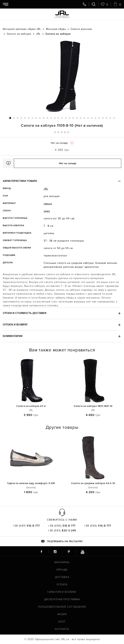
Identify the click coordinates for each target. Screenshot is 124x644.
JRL (46, 189)
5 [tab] (25, 118)
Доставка (62, 577)
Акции (62, 614)
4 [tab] (21, 118)
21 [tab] (84, 118)
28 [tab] (110, 118)
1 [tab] (10, 118)
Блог (62, 622)
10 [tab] (44, 118)
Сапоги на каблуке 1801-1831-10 (93, 406)
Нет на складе (68, 163)
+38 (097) (26, 526)
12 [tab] (51, 118)
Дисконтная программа (62, 599)
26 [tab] (103, 118)
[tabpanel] (62, 76)
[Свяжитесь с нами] (85, 4)
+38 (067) (62, 531)
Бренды (62, 570)
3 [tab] (18, 118)
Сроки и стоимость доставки (25, 313)
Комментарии (13, 336)
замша (48, 204)
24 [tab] (95, 118)
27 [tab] (107, 118)
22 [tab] (88, 118)
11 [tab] (47, 118)
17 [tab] (70, 118)
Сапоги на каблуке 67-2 (31, 406)
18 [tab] (73, 118)
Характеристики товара (20, 181)
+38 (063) (98, 526)
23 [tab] (92, 118)
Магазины (62, 562)
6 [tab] (29, 118)
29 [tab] (114, 118)
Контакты (62, 629)
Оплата (62, 585)
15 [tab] (62, 118)
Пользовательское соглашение (62, 607)
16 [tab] (66, 118)
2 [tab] (14, 118)
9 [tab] (40, 118)
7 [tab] (32, 118)
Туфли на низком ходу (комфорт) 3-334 (31, 483)
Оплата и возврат (15, 325)
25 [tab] (99, 118)
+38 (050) (62, 526)
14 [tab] (58, 118)
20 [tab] (81, 118)
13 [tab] (55, 118)
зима (47, 211)
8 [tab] (36, 118)
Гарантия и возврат (62, 592)
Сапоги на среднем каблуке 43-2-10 (93, 483)
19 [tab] (77, 118)
